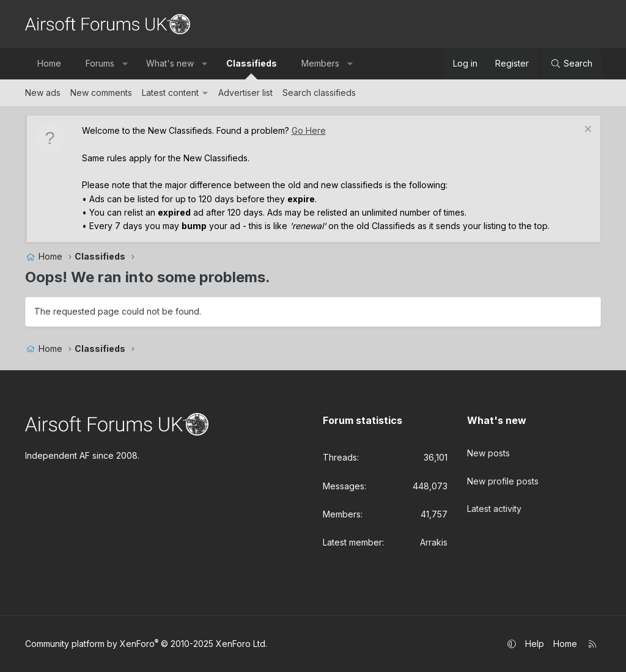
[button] (125, 64)
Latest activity (494, 499)
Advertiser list (245, 93)
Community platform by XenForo (146, 644)
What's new (170, 63)
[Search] (571, 64)
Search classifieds (319, 93)
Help (535, 644)
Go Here (309, 130)
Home (49, 63)
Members (320, 63)
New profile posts (503, 475)
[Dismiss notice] (587, 130)
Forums (100, 63)
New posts (488, 450)
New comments (101, 93)
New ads (43, 93)
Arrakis (434, 542)
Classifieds (252, 63)
